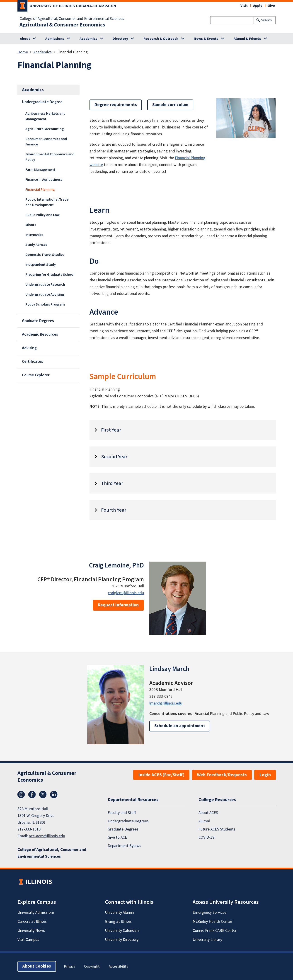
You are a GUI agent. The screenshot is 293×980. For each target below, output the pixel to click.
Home (23, 52)
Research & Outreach (161, 39)
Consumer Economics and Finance (46, 142)
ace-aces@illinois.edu (47, 836)
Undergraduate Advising (45, 294)
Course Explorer (36, 375)
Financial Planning (40, 190)
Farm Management (40, 170)
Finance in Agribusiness (44, 180)
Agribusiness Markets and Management (45, 116)
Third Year (112, 483)
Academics (88, 39)
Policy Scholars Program (45, 304)
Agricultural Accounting (45, 129)
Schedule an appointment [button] (180, 726)
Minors (31, 225)
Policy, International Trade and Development (47, 202)
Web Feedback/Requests (222, 775)
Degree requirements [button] (116, 105)
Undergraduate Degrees (128, 821)
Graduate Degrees (38, 321)
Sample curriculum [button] (170, 105)
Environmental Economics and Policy (50, 157)
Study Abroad (36, 245)
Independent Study (41, 265)
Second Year (114, 457)
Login (265, 775)
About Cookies (37, 966)
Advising (29, 348)
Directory (120, 39)
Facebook (32, 795)
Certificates (33, 362)
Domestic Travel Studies (45, 255)
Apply (258, 6)
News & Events (206, 39)
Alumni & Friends (247, 39)
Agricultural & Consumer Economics (62, 25)
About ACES (208, 813)
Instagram (21, 795)
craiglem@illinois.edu (126, 593)
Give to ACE (117, 837)
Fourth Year (114, 510)
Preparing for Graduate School (50, 275)
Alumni (204, 821)
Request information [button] (118, 605)
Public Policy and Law (42, 215)
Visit (244, 6)
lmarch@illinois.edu (166, 703)
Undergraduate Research (45, 285)
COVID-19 (206, 837)
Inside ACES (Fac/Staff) (161, 775)
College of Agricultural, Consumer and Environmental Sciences (72, 19)
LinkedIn (54, 795)
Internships (34, 235)
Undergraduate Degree (42, 102)
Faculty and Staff (122, 813)
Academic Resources (40, 334)
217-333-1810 (29, 829)
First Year (111, 430)
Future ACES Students (217, 829)
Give (271, 6)
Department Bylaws (124, 846)
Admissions (55, 39)
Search (266, 20)
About (25, 39)
